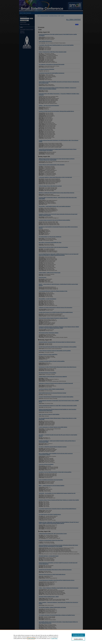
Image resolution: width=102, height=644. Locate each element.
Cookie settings (31, 638)
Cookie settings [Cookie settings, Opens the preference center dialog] (78, 639)
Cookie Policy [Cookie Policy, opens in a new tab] (54, 638)
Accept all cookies (78, 635)
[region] (51, 637)
